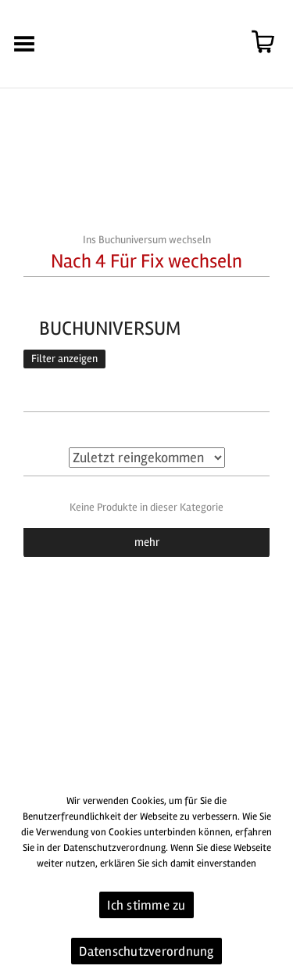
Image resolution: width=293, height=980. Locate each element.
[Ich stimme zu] (273, 881)
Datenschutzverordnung (146, 951)
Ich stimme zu (146, 905)
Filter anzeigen (64, 359)
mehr (147, 542)
